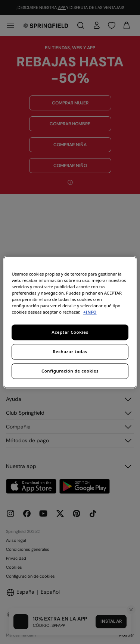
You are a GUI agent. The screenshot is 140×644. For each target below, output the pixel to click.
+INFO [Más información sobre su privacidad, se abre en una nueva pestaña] (90, 312)
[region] (70, 322)
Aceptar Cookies (70, 332)
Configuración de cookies (70, 371)
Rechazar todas (70, 351)
